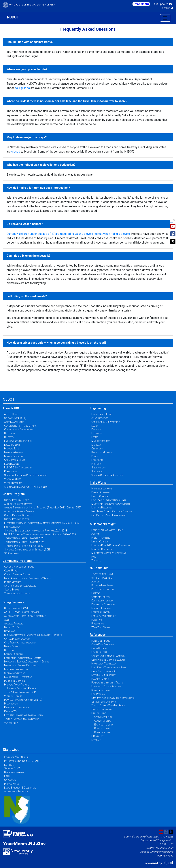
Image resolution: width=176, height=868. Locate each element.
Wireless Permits (13, 696)
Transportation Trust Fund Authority (24, 546)
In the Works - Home (102, 489)
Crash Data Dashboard (103, 644)
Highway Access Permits (17, 685)
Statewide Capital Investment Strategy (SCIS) (28, 550)
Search (168, 8)
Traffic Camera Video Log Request (22, 719)
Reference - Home (101, 641)
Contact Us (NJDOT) (15, 418)
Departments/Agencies (16, 772)
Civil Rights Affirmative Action (20, 643)
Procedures (97, 460)
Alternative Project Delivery (19, 511)
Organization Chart (15, 460)
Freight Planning (101, 492)
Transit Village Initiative (17, 593)
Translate (141, 4)
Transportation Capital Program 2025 (24, 538)
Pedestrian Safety (101, 612)
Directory (9, 437)
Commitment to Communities (18, 429)
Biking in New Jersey (102, 585)
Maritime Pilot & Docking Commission (111, 504)
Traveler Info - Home (102, 574)
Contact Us (10, 780)
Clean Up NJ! (11, 571)
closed (16, 152)
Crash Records (99, 648)
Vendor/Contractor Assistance (107, 475)
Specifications (98, 468)
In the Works (98, 483)
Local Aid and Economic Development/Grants (27, 578)
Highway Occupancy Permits (22, 688)
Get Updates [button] (163, 4)
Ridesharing (98, 624)
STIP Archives (12, 553)
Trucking (96, 561)
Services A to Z (12, 768)
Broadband (10, 631)
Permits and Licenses (102, 452)
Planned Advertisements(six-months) (23, 700)
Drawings (96, 429)
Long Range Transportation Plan (109, 500)
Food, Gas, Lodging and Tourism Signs (23, 715)
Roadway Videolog (101, 690)
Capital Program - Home (17, 500)
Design (95, 426)
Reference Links (103, 732)
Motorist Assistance (101, 608)
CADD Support (99, 652)
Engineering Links (104, 725)
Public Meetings (13, 582)
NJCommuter (99, 568)
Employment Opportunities (18, 441)
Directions (10, 433)
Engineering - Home (102, 414)
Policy (95, 456)
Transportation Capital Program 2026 (24, 542)
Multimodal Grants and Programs (109, 553)
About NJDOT (12, 408)
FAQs (7, 776)
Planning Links (102, 728)
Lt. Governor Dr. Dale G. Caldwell (22, 761)
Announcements (100, 418)
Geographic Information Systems (108, 660)
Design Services (12, 646)
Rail (94, 557)
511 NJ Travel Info (102, 578)
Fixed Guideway (12, 527)
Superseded (97, 471)
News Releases (12, 464)
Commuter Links (103, 721)
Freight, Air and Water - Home (107, 530)
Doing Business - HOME (16, 608)
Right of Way (11, 711)
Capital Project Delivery (17, 519)
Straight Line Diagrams (103, 702)
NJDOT (13, 17)
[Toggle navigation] (165, 18)
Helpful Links (99, 713)
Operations (97, 449)
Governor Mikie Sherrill (17, 757)
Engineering (98, 408)
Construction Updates (102, 601)
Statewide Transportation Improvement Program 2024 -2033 (36, 531)
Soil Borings (98, 694)
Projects (96, 464)
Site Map (96, 740)
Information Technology (104, 664)
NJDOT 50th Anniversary (18, 468)
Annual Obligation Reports (18, 504)
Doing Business (13, 602)
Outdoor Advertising (15, 673)
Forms (95, 437)
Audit (7, 620)
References (98, 635)
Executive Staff (12, 445)
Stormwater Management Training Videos (26, 487)
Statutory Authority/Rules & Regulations (26, 475)
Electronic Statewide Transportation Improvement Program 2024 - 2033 (42, 523)
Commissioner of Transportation (21, 426)
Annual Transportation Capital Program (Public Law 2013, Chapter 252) (43, 508)
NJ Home (9, 765)
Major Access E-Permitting (18, 677)
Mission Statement (14, 456)
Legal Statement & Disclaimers (20, 788)
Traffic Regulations (102, 709)
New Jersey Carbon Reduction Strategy (112, 511)
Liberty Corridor (100, 496)
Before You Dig (12, 627)
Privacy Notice (12, 784)
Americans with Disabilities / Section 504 (25, 616)
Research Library (100, 679)
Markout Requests (101, 441)
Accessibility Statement (16, 791)
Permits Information (15, 681)
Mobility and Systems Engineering (22, 665)
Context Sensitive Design (17, 574)
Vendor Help (11, 723)
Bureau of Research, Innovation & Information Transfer (33, 635)
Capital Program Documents (19, 515)
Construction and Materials (106, 422)
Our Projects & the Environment (109, 515)
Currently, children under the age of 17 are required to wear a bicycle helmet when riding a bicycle (68, 234)
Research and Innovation (17, 707)
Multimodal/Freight (103, 524)
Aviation (95, 534)
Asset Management (14, 422)
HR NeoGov (97, 736)
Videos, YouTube (13, 479)
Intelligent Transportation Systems (22, 658)
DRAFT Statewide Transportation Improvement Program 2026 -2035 (40, 534)
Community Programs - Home (19, 567)
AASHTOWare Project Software (22, 612)
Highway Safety (12, 449)
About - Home (11, 414)
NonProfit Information (16, 669)
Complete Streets (100, 597)
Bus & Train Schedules (103, 589)
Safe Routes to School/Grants (20, 586)
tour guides (23, 88)
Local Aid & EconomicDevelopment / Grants (27, 662)
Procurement (11, 704)
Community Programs (18, 561)
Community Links (103, 717)
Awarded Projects (14, 624)
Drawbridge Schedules (103, 604)
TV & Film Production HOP (21, 692)
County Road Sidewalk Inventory (108, 656)
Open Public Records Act (104, 671)
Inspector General (14, 452)
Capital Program (14, 494)
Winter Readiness (13, 483)
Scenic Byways (12, 590)
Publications (11, 471)
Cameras (96, 593)
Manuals (96, 445)
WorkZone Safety (101, 627)
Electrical (97, 433)
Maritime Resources (102, 508)
